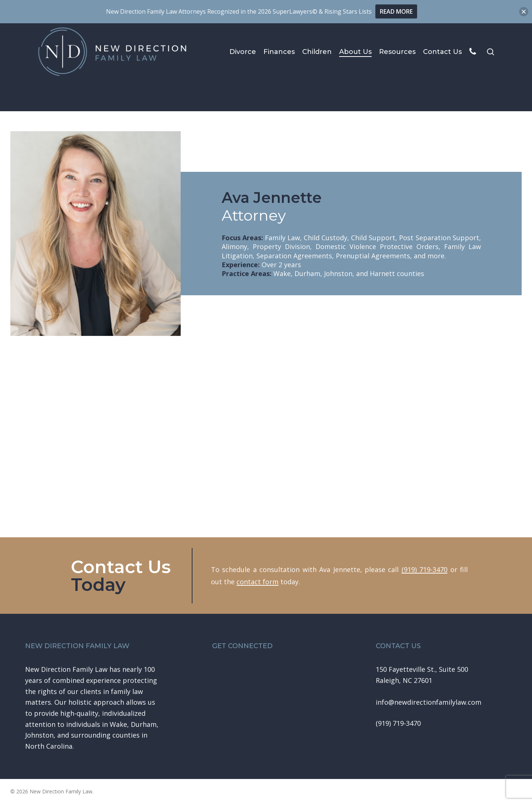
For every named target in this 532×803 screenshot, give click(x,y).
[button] (429, 702)
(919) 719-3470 (424, 569)
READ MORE (396, 11)
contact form (258, 582)
